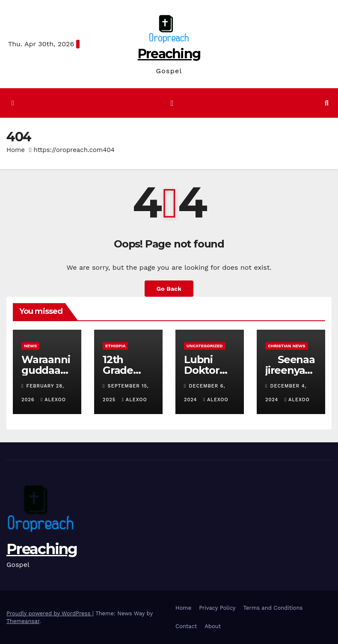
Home (16, 150)
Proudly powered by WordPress (49, 613)
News (30, 346)
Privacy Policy (217, 608)
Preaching (169, 54)
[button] (327, 103)
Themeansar (23, 621)
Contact (186, 626)
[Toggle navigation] (172, 103)
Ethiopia (115, 346)
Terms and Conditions (273, 608)
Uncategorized (205, 346)
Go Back (169, 289)
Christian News (287, 346)
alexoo (53, 400)
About (213, 626)
